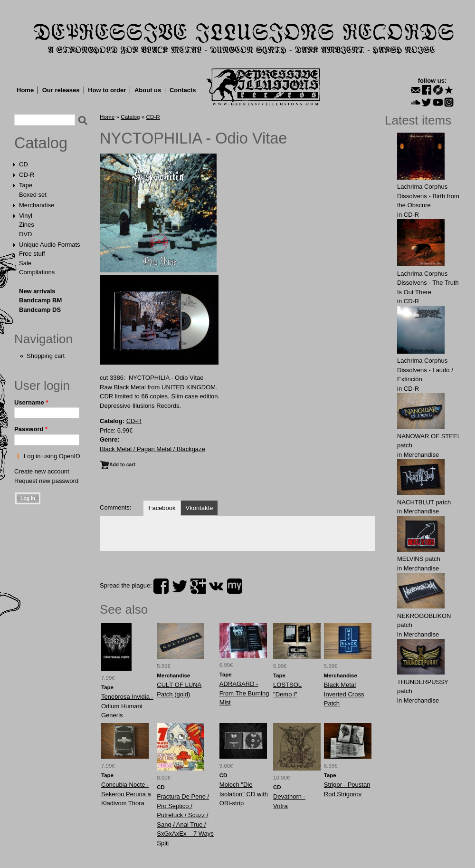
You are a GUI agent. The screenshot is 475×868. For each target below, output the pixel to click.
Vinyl (26, 216)
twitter (180, 586)
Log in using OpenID (52, 456)
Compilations (37, 272)
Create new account (42, 471)
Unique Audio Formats (50, 245)
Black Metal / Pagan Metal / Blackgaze (152, 449)
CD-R (27, 175)
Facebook (162, 508)
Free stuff (32, 254)
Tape (26, 185)
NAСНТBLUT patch (424, 502)
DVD (25, 234)
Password (31, 429)
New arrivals (37, 291)
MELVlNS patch (419, 559)
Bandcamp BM (40, 300)
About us (148, 90)
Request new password (46, 481)
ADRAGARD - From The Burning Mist (244, 693)
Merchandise (37, 205)
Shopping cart (46, 356)
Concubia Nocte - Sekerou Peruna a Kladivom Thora (126, 794)
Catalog (41, 143)
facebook (161, 586)
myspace (235, 586)
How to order (107, 90)
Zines (27, 225)
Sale (25, 263)
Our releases (61, 90)
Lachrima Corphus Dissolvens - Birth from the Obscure (428, 196)
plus (198, 586)
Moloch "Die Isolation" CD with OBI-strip (244, 794)
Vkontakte (199, 508)
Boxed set (33, 195)
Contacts (183, 90)
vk (216, 586)
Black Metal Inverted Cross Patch (344, 694)
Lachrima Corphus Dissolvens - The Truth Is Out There (428, 283)
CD (24, 164)
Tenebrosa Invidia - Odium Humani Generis (127, 706)
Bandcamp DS (40, 310)
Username (31, 402)
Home (25, 90)
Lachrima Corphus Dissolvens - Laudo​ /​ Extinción (425, 370)
